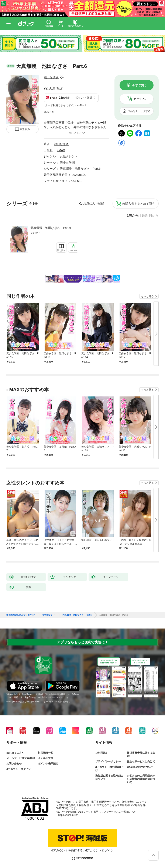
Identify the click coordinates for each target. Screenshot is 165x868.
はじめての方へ (15, 753)
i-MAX (61, 150)
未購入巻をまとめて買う (139, 204)
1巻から (133, 216)
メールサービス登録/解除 (21, 758)
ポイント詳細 (84, 98)
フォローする (62, 77)
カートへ (140, 99)
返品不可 (49, 112)
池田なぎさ (51, 77)
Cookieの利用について (140, 767)
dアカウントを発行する (67, 850)
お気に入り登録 (94, 203)
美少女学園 (67, 162)
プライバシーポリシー (108, 762)
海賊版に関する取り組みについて (109, 777)
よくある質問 (46, 758)
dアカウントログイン (19, 769)
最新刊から (150, 216)
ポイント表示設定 (48, 764)
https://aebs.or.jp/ (68, 815)
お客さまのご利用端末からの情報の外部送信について (141, 779)
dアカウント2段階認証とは (110, 769)
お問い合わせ (14, 764)
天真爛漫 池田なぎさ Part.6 (51, 228)
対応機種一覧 (46, 753)
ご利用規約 (102, 753)
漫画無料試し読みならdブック (21, 615)
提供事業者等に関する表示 (141, 755)
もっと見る (147, 296)
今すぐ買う (140, 85)
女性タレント (69, 156)
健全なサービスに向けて (141, 762)
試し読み (25, 129)
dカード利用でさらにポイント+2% (64, 105)
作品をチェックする (139, 111)
